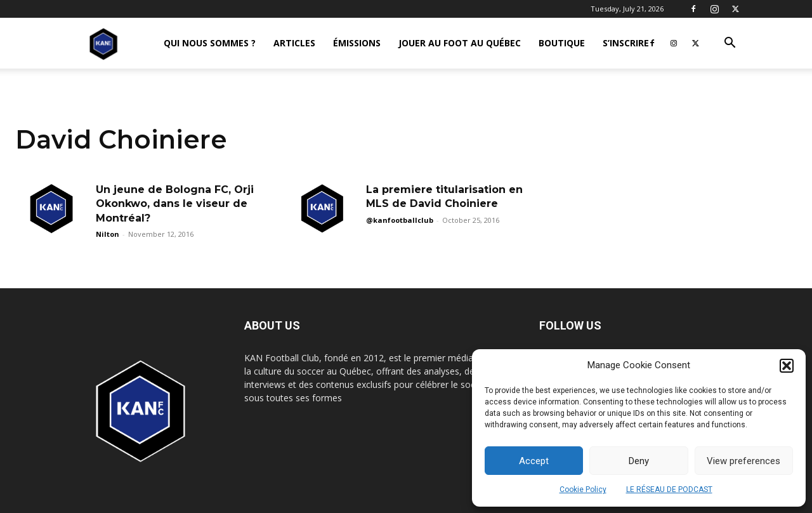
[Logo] (103, 43)
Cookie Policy (583, 490)
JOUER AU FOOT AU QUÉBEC (460, 43)
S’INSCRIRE (626, 43)
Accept (534, 461)
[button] (787, 366)
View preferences (743, 461)
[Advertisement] (406, 179)
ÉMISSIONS (357, 43)
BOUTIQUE (562, 43)
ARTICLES (294, 43)
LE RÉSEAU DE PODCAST (669, 490)
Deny (639, 461)
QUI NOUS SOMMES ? (210, 43)
